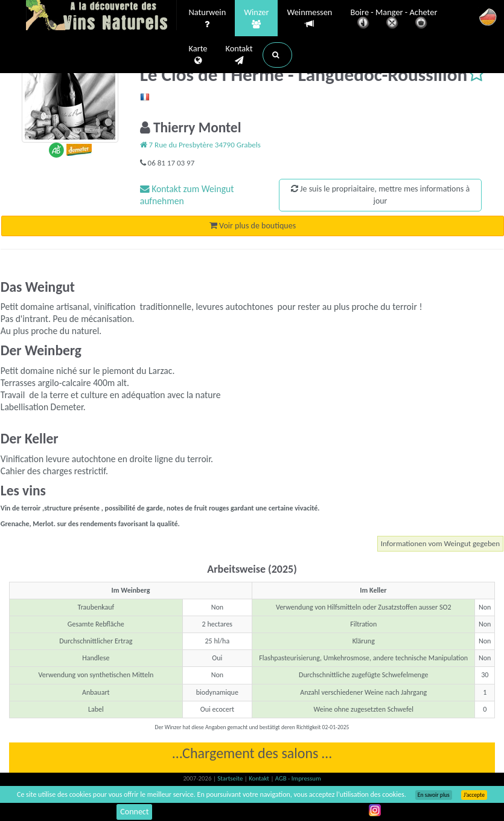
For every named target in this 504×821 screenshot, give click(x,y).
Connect (134, 812)
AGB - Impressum (298, 778)
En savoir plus (434, 795)
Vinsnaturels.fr (101, 16)
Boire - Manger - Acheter (394, 20)
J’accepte (474, 795)
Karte (198, 55)
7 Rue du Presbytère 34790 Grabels (200, 145)
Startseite (231, 778)
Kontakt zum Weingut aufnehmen (187, 195)
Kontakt (239, 55)
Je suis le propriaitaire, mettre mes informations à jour (380, 195)
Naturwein (208, 19)
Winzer (256, 19)
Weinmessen (309, 18)
